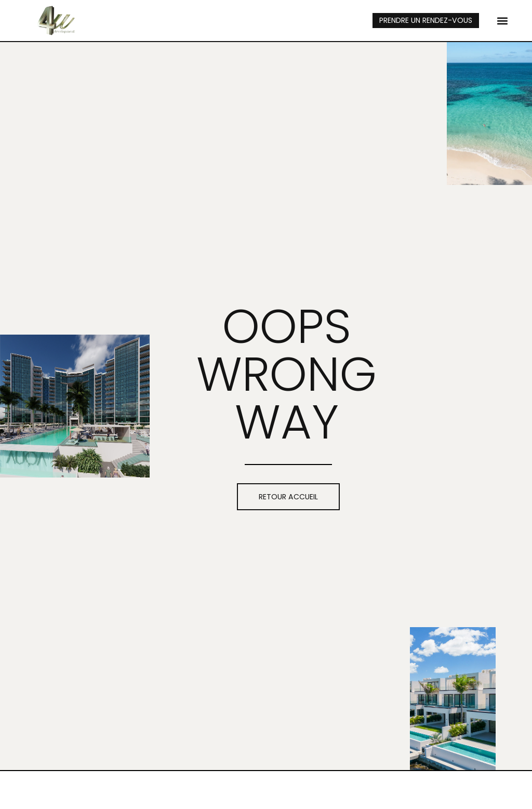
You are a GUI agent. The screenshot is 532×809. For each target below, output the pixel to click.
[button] (502, 21)
